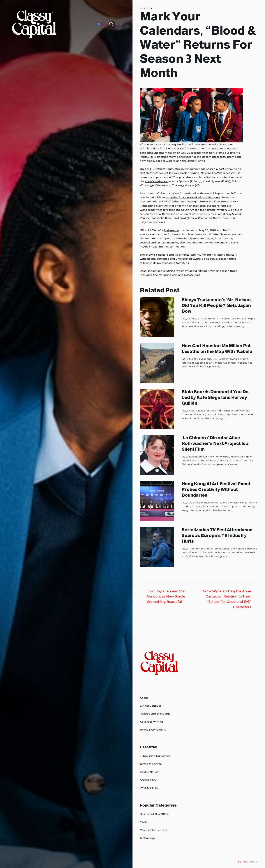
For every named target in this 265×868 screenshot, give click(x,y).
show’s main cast (157, 181)
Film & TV (146, 8)
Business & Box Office (154, 814)
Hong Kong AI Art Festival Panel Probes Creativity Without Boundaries (216, 489)
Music (144, 822)
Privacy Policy (149, 788)
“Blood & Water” (175, 149)
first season (172, 230)
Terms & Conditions (153, 730)
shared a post (215, 169)
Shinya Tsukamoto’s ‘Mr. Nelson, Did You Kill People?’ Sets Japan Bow (217, 305)
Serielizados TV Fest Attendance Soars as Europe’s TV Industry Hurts (217, 535)
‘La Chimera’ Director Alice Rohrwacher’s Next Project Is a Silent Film (215, 443)
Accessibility (148, 780)
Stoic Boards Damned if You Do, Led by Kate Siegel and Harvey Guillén (216, 397)
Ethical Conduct (150, 706)
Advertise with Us (152, 722)
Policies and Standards (155, 714)
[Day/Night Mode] (101, 24)
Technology (148, 838)
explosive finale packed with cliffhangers (193, 197)
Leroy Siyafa (232, 214)
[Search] (111, 24)
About (144, 698)
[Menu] (119, 24)
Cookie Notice (149, 772)
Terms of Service (151, 764)
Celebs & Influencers (153, 830)
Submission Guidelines (155, 756)
